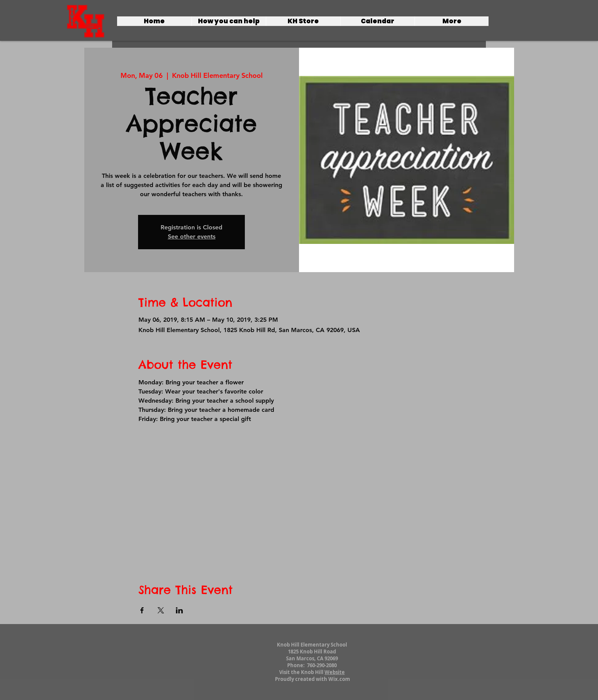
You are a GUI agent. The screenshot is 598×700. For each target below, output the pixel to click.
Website (335, 672)
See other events (192, 236)
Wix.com (339, 679)
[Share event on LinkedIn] (179, 610)
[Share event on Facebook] (142, 610)
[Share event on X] (161, 610)
